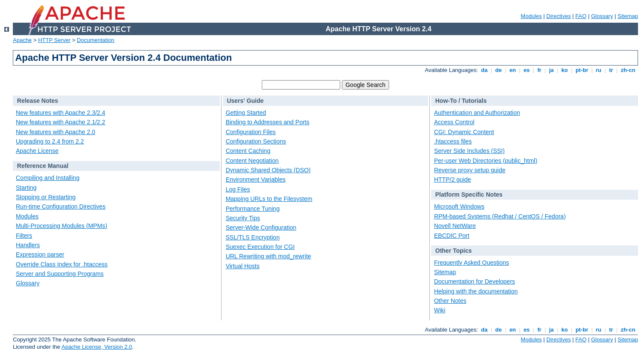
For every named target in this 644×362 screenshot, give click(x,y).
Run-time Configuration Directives (61, 206)
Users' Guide (245, 101)
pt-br (582, 70)
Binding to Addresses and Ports (268, 122)
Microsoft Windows (459, 206)
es (527, 70)
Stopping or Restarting (46, 197)
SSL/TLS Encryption (253, 237)
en (512, 70)
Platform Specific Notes (469, 194)
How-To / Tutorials (461, 101)
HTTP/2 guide (452, 180)
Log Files (238, 189)
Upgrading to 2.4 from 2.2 (50, 141)
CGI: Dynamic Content (464, 132)
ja (551, 70)
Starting (26, 188)
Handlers (28, 245)
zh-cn (628, 70)
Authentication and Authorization (477, 113)
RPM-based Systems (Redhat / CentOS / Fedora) (500, 216)
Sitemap (628, 16)
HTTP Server (54, 40)
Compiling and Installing (48, 178)
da (484, 70)
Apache (22, 40)
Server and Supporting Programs (60, 274)
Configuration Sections (256, 141)
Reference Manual (43, 166)
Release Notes (38, 101)
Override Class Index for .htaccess (62, 264)
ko (565, 70)
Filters (24, 236)
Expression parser (40, 254)
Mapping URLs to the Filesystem (269, 199)
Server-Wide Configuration (261, 227)
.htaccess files (453, 141)
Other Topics (454, 251)
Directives (559, 16)
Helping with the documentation (476, 291)
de (498, 70)
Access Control (454, 122)
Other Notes (450, 301)
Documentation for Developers (475, 281)
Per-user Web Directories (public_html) (486, 161)
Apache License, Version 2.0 (97, 347)
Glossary (602, 16)
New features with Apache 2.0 (55, 132)
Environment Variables (256, 180)
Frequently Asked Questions (472, 263)
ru (599, 70)
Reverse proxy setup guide (470, 170)
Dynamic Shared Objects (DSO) (268, 170)
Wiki (440, 310)
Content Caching (248, 151)
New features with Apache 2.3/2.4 (61, 113)
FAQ (581, 16)
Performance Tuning (253, 209)
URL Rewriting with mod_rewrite (268, 256)
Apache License (37, 151)
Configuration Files (251, 132)
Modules (531, 16)
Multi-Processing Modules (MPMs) (61, 226)
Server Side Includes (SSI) (469, 151)
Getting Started (246, 113)
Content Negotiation (252, 161)
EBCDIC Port (452, 236)
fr (540, 70)
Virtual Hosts (243, 266)
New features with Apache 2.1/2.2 (61, 122)
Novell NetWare (455, 226)
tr (611, 70)
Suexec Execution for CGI (260, 247)
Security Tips (243, 218)
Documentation (95, 40)
